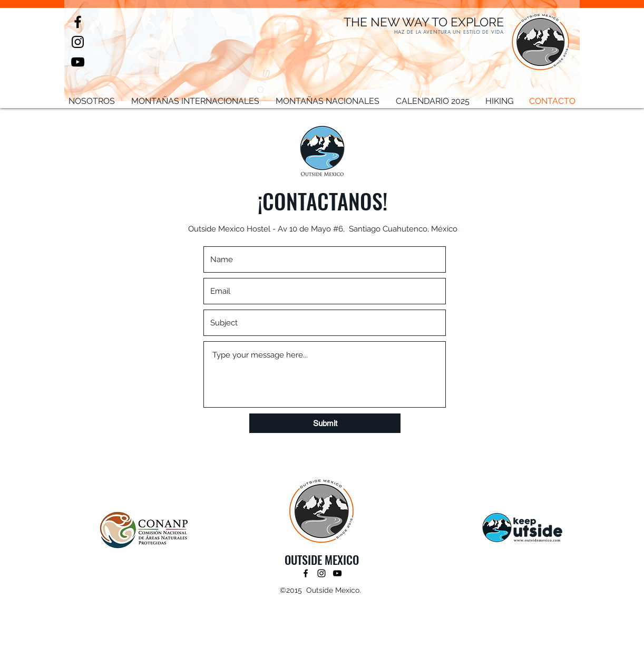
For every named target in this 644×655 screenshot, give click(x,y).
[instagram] (78, 42)
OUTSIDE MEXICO (322, 560)
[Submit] (325, 423)
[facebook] (78, 22)
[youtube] (78, 62)
